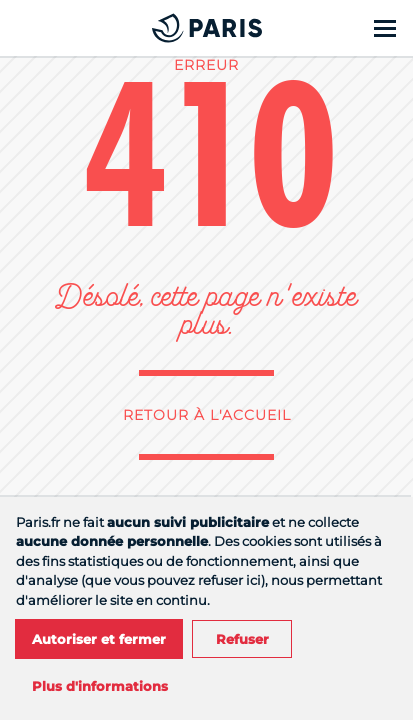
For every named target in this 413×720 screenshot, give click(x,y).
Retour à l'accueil (207, 415)
